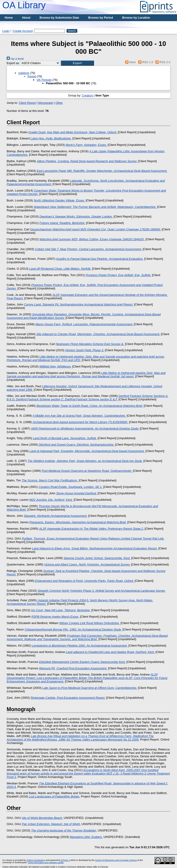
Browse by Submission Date (59, 18)
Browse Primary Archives (22, 24)
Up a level (15, 59)
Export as (13, 63)
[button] (77, 63)
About (26, 18)
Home (9, 18)
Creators (87, 95)
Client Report (27, 103)
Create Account (23, 31)
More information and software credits (46, 862)
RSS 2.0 (162, 62)
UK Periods (44, 80)
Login (6, 31)
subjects (24, 73)
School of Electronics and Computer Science (116, 860)
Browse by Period (101, 18)
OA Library (24, 5)
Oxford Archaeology (36, 860)
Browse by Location (136, 18)
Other (59, 103)
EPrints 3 (65, 860)
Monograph (46, 103)
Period (32, 76)
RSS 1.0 (145, 62)
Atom (130, 62)
